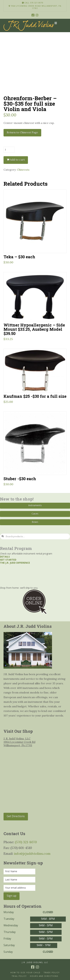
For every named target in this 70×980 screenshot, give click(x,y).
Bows (35, 522)
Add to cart (17, 160)
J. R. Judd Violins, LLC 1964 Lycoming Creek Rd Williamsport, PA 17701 (19, 742)
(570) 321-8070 (26, 842)
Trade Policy (52, 973)
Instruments (35, 505)
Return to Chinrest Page (22, 132)
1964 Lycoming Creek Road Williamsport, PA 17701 (35, 7)
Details (5, 557)
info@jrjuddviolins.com (32, 853)
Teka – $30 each (19, 257)
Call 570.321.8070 (33, 3)
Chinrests (23, 170)
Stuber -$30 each (20, 479)
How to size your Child (25, 973)
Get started (8, 560)
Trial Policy (19, 976)
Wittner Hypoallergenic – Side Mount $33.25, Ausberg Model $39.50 (34, 329)
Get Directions (16, 816)
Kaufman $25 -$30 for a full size (35, 396)
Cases (35, 514)
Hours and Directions (44, 976)
